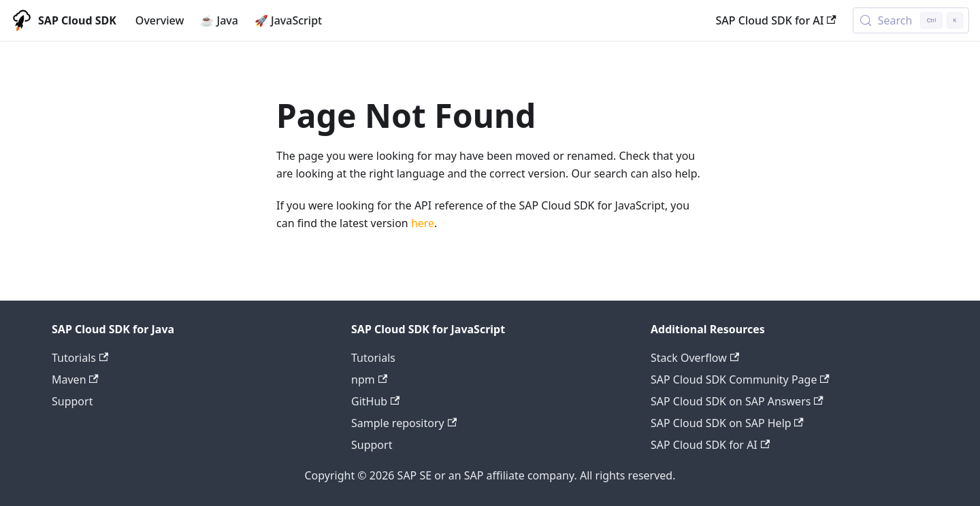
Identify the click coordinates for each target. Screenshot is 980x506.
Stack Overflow (695, 358)
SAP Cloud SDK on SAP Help (727, 423)
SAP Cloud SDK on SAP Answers (737, 401)
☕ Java (219, 20)
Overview (160, 20)
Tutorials (80, 358)
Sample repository (404, 423)
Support (72, 401)
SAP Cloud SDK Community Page (740, 379)
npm (369, 379)
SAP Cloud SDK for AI (776, 20)
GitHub (375, 401)
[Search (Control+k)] (911, 20)
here (423, 223)
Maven (75, 379)
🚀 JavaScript (288, 20)
